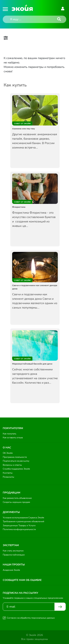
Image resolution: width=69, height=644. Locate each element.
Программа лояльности (15, 457)
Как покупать (9, 434)
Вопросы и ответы (12, 465)
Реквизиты (8, 477)
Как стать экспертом (13, 551)
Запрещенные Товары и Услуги (19, 526)
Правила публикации (14, 555)
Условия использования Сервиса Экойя (23, 518)
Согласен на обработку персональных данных (31, 618)
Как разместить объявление (17, 498)
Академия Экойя (11, 570)
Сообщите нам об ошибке (22, 580)
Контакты (8, 473)
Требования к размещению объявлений (23, 521)
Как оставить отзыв (13, 438)
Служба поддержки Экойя (16, 469)
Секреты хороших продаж (16, 502)
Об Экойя (8, 453)
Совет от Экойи (22, 124)
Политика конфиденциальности (19, 529)
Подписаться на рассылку (16, 461)
